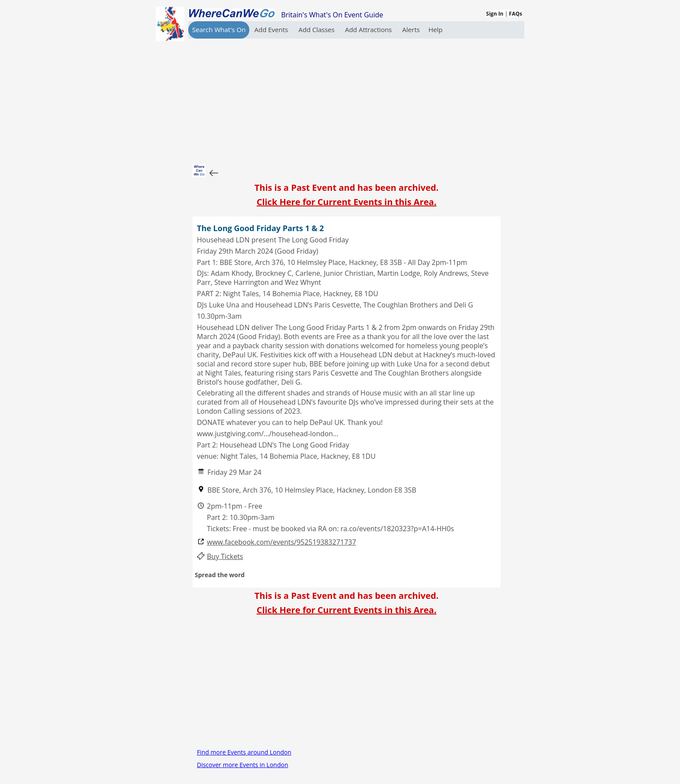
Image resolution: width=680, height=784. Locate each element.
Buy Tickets (225, 557)
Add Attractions (369, 29)
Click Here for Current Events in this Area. (347, 202)
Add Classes (317, 29)
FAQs (516, 14)
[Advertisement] (347, 99)
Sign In (495, 14)
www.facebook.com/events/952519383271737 (281, 542)
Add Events (272, 29)
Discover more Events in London (242, 765)
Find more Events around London (244, 752)
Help (435, 29)
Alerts (411, 29)
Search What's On (219, 29)
